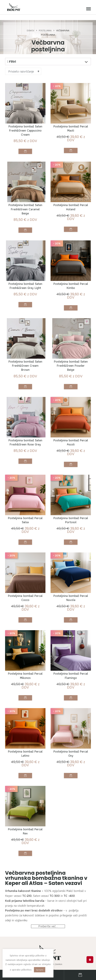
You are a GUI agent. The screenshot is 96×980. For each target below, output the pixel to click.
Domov (30, 31)
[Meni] (88, 9)
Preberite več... (48, 946)
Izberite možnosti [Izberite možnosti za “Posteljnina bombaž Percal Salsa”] (25, 553)
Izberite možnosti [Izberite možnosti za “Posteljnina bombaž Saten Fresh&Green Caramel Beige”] (25, 233)
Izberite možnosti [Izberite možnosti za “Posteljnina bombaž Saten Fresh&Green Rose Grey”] (25, 474)
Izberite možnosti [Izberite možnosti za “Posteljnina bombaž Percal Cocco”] (25, 632)
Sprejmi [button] (40, 970)
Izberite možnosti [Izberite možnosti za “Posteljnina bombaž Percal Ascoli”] (71, 473)
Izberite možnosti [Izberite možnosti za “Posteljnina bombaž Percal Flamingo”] (71, 711)
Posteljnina (46, 31)
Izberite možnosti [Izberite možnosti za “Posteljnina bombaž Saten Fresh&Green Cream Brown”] (25, 394)
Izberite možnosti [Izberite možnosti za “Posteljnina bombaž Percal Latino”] (25, 790)
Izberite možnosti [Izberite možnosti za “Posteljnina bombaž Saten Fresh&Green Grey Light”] (25, 314)
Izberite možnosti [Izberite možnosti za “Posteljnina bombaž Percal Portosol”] (71, 553)
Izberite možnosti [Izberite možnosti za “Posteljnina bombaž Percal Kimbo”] (71, 312)
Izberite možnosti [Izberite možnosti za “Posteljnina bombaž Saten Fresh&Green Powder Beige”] (71, 394)
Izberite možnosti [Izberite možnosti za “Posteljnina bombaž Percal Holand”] (71, 232)
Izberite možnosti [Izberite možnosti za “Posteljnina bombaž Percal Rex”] (25, 868)
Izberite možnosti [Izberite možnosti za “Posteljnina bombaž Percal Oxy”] (71, 790)
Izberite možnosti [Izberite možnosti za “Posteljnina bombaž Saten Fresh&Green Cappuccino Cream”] (25, 153)
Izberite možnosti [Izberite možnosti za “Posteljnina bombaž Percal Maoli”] (71, 152)
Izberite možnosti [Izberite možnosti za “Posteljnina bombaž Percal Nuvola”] (71, 632)
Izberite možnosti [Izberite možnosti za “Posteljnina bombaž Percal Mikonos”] (25, 711)
